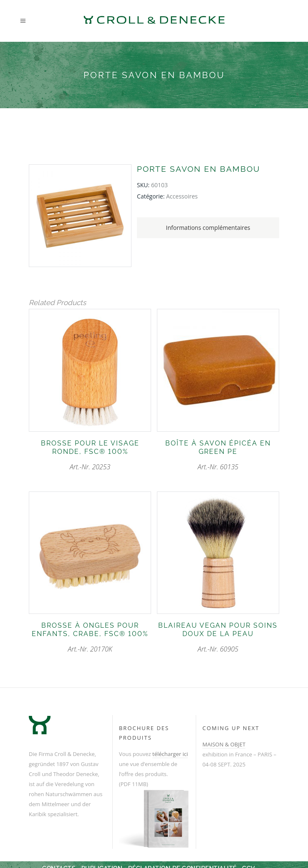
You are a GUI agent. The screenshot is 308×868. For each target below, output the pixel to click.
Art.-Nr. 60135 (218, 455)
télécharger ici (170, 754)
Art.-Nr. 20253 (90, 455)
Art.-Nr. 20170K (90, 638)
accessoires (182, 196)
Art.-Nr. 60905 (218, 638)
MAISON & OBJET (224, 744)
